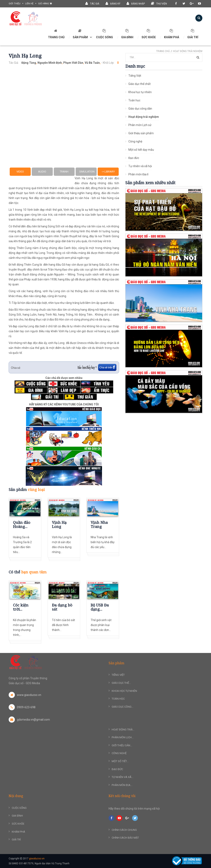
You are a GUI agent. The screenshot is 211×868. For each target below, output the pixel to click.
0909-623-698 (22, 707)
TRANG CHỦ (56, 34)
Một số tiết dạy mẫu (141, 150)
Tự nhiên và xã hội (140, 166)
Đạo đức (134, 158)
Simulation (87, 172)
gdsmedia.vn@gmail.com (29, 720)
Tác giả (92, 3)
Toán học (134, 100)
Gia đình (127, 34)
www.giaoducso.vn (25, 695)
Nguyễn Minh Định (50, 63)
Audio (42, 172)
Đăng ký (113, 3)
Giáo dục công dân (140, 109)
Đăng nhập (136, 3)
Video (20, 172)
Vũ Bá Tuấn (92, 63)
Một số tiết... (120, 761)
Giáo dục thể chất (139, 84)
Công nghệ (135, 141)
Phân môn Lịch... (123, 737)
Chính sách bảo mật (125, 838)
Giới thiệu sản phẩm (141, 133)
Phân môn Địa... (122, 785)
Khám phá (172, 34)
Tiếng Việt (135, 76)
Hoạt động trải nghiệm (188, 51)
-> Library (108, 172)
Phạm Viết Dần (73, 63)
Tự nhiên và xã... (122, 777)
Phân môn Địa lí (138, 174)
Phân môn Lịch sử (140, 125)
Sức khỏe (149, 34)
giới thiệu (15, 4)
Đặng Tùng (29, 63)
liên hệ (29, 4)
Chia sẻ (16, 368)
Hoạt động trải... (123, 730)
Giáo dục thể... (121, 683)
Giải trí (193, 34)
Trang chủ (163, 51)
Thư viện (159, 3)
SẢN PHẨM (80, 34)
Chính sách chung (124, 830)
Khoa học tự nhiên (140, 92)
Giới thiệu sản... (122, 745)
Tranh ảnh (64, 173)
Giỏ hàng (45, 4)
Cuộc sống (104, 34)
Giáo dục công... (122, 707)
